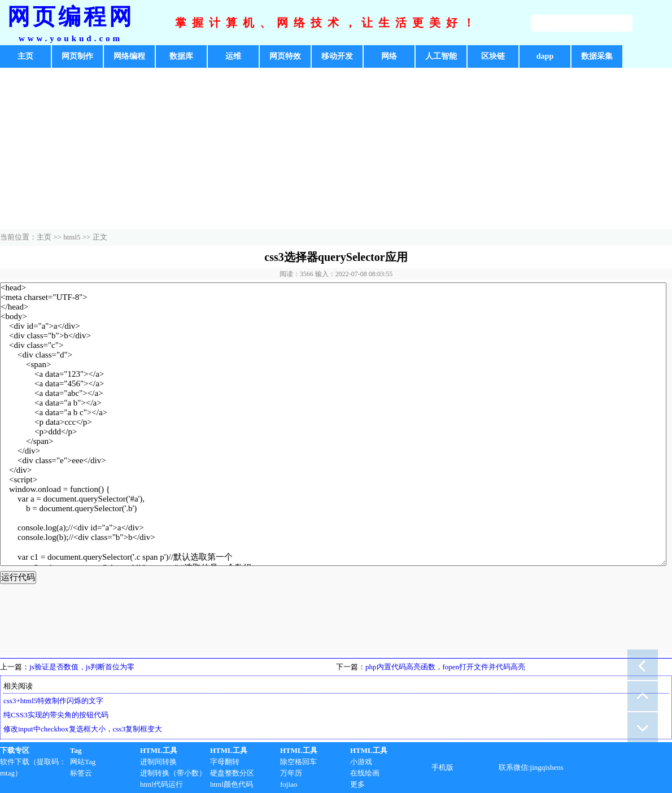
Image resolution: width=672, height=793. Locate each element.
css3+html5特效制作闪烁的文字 (53, 701)
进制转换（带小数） (173, 773)
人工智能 (441, 56)
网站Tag (83, 762)
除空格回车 (298, 762)
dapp (545, 56)
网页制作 (77, 56)
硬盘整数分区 (232, 773)
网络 (389, 56)
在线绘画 (365, 773)
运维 (233, 56)
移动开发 (337, 56)
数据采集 (597, 56)
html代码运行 (162, 784)
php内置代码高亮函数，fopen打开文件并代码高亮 (445, 667)
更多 (357, 784)
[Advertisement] (336, 150)
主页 (25, 56)
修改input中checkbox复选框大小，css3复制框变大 (83, 729)
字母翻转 (225, 762)
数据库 (181, 56)
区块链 (493, 56)
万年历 (291, 773)
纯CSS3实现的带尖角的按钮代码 (56, 715)
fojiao (289, 784)
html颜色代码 (232, 784)
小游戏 (361, 762)
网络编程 (129, 56)
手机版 (442, 767)
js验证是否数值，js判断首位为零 (82, 667)
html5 (72, 237)
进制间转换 (158, 762)
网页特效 (285, 56)
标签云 (81, 773)
